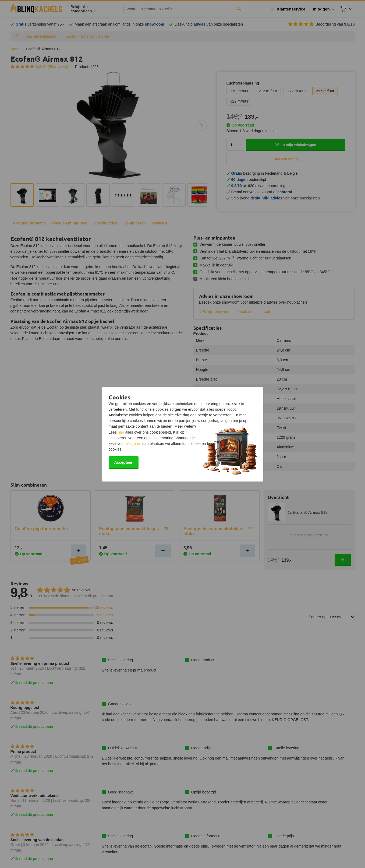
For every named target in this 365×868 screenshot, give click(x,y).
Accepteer (123, 462)
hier (121, 432)
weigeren (134, 444)
